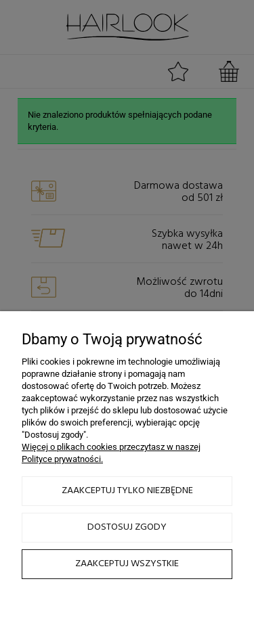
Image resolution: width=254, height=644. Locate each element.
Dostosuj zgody (127, 527)
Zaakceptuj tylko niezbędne (127, 491)
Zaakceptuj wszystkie (127, 564)
